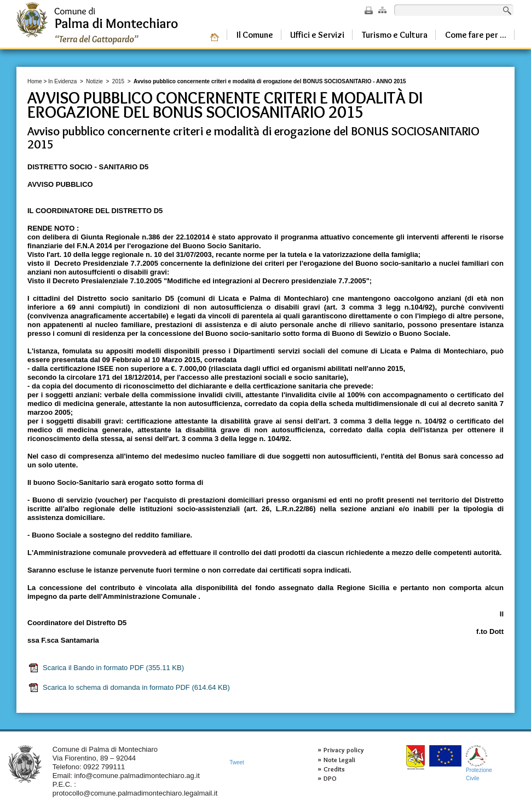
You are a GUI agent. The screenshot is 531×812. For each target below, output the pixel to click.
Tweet (237, 762)
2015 (118, 81)
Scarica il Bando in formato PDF (106, 668)
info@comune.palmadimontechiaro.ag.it (137, 776)
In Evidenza (62, 81)
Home (35, 81)
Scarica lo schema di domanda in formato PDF (129, 688)
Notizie (94, 81)
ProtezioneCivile (479, 763)
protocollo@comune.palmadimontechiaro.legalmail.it (135, 793)
